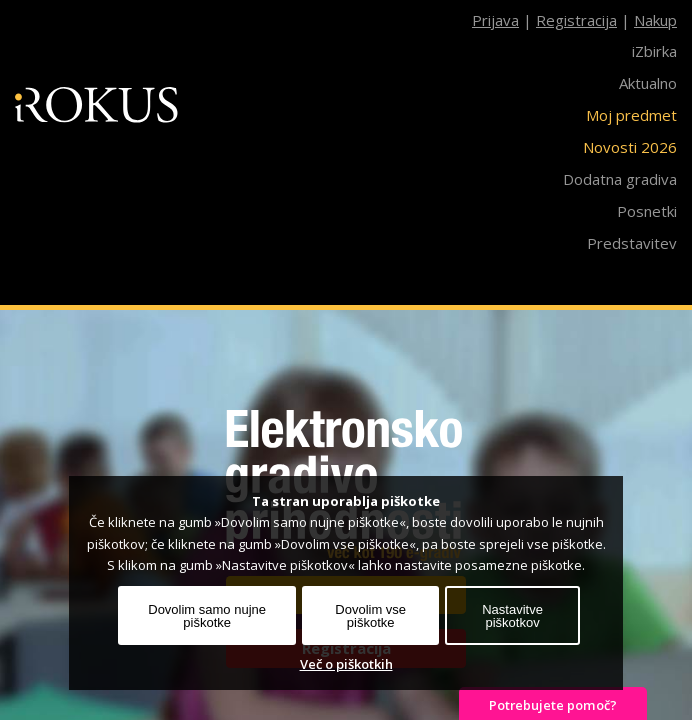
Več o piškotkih (346, 664)
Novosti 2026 (630, 147)
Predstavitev (632, 243)
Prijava (495, 20)
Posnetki (647, 211)
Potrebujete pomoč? (553, 705)
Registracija (576, 20)
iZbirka (654, 51)
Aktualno (648, 83)
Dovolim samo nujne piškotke (207, 616)
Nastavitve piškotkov (512, 616)
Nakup (655, 20)
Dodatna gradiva (620, 179)
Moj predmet (631, 115)
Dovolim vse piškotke (370, 616)
